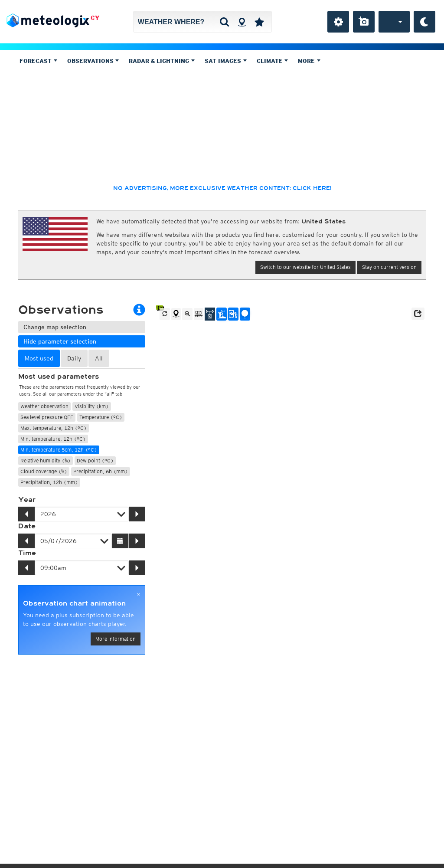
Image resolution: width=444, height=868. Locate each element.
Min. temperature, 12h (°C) (53, 439)
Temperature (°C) (101, 417)
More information (116, 639)
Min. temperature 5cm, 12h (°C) (59, 450)
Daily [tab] (74, 358)
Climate (273, 61)
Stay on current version (389, 267)
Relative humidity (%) (46, 460)
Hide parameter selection (60, 341)
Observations (93, 61)
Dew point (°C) (95, 460)
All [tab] (99, 358)
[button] (418, 314)
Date (27, 526)
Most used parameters (59, 377)
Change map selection (55, 327)
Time (27, 553)
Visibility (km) (92, 406)
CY (95, 18)
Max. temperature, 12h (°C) (54, 428)
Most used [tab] (39, 358)
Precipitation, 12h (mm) (49, 482)
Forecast (38, 61)
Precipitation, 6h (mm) (101, 471)
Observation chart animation (74, 603)
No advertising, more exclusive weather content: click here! (222, 188)
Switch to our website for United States (305, 267)
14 (160, 308)
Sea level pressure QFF (47, 417)
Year (27, 500)
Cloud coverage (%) (44, 471)
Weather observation (44, 406)
